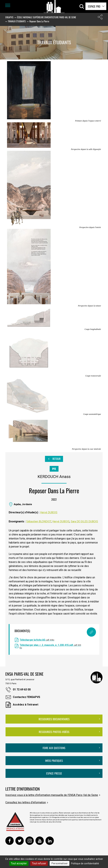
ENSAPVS (9, 17)
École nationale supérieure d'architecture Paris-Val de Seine (47, 17)
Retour (54, 459)
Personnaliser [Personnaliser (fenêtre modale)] (60, 863)
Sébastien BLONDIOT (39, 521)
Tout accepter (19, 863)
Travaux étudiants (17, 21)
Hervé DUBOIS (49, 512)
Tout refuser (39, 863)
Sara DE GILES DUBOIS (84, 521)
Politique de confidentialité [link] (85, 863)
